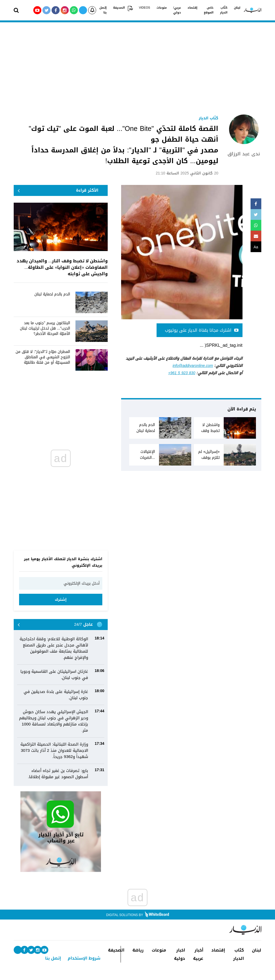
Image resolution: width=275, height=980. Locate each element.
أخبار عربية (198, 954)
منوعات (162, 8)
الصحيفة (119, 8)
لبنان (237, 8)
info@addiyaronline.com (193, 366)
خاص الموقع (209, 10)
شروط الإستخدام (84, 958)
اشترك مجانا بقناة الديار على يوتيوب (202, 330)
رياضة (138, 950)
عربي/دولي (177, 10)
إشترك (61, 600)
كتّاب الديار (224, 10)
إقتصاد (192, 8)
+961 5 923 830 (182, 373)
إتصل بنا (103, 10)
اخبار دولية (180, 954)
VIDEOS (144, 8)
